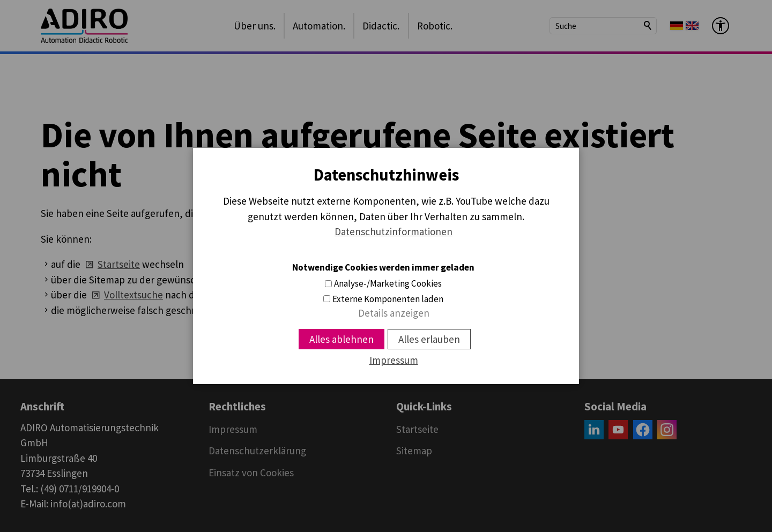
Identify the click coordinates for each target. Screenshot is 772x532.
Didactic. (381, 26)
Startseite (119, 264)
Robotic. (435, 26)
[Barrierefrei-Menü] (721, 26)
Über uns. (255, 26)
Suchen (648, 26)
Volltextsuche (133, 295)
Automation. (319, 26)
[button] (594, 430)
